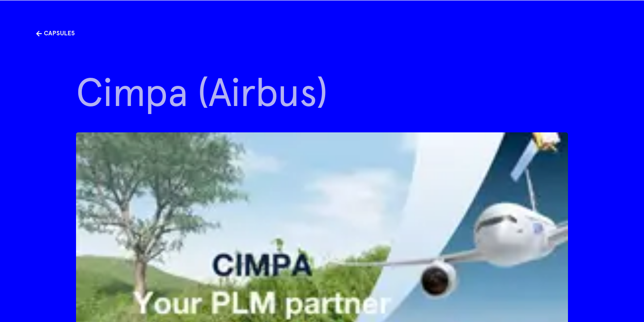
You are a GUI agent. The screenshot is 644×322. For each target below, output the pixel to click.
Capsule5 (55, 33)
